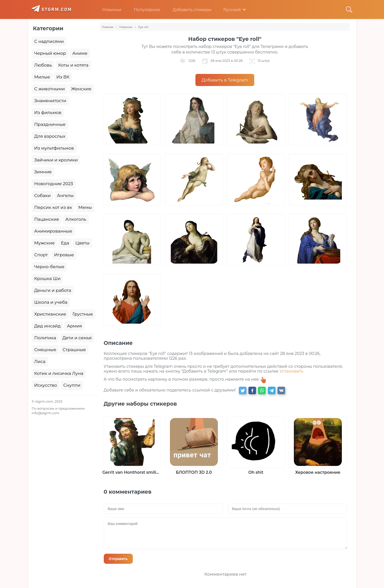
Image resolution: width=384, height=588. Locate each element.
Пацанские (47, 219)
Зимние (43, 172)
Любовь (43, 65)
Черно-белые (49, 267)
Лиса (40, 361)
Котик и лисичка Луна (59, 373)
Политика (45, 338)
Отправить (118, 559)
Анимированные (53, 231)
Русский (228, 10)
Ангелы (65, 195)
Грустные (83, 314)
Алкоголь (76, 219)
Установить (291, 371)
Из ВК (63, 77)
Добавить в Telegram (225, 80)
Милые (42, 77)
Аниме (80, 53)
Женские (81, 89)
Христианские (50, 314)
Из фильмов (48, 113)
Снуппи (72, 385)
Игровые (64, 255)
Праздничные (50, 124)
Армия (74, 326)
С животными (50, 89)
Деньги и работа (53, 290)
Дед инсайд (48, 326)
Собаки (43, 195)
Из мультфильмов (54, 148)
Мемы (85, 207)
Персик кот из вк (53, 207)
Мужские (45, 243)
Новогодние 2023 (54, 184)
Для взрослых (50, 136)
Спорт (41, 255)
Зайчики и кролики (56, 160)
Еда (65, 243)
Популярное (143, 10)
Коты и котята (73, 65)
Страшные (74, 350)
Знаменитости (50, 101)
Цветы (83, 243)
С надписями (49, 41)
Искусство (46, 385)
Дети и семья (77, 338)
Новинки (108, 10)
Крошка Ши (47, 278)
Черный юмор (50, 53)
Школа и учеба (51, 302)
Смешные (45, 350)
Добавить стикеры (188, 10)
